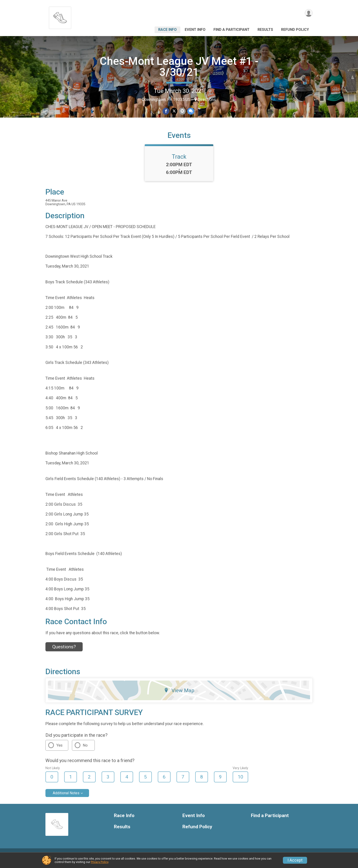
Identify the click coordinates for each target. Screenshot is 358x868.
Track (179, 162)
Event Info (195, 30)
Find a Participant (232, 30)
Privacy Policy (100, 862)
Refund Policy (295, 30)
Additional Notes (66, 798)
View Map (179, 696)
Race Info (167, 30)
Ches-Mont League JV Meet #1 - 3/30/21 (179, 67)
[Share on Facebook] (166, 111)
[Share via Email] (182, 111)
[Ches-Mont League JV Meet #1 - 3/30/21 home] (60, 17)
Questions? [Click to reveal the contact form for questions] (64, 652)
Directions (207, 100)
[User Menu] (308, 13)
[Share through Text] (190, 111)
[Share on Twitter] (174, 111)
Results (265, 30)
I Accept (295, 860)
